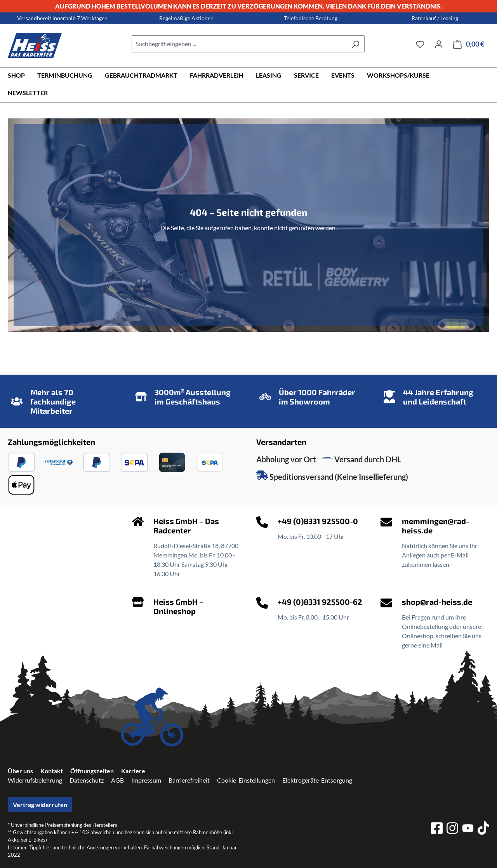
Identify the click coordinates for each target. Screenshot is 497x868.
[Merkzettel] (420, 44)
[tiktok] (483, 829)
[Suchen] (355, 44)
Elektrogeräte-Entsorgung (317, 780)
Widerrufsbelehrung (35, 780)
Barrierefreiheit (189, 780)
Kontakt (52, 771)
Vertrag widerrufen (40, 805)
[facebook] (437, 829)
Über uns (20, 771)
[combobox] (239, 44)
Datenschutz (87, 780)
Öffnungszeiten (92, 771)
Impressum (146, 780)
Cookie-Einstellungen (246, 780)
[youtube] (468, 829)
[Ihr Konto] (439, 44)
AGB (117, 780)
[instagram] (452, 829)
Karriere (133, 771)
